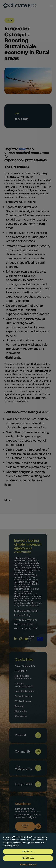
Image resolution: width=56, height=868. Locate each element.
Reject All (28, 858)
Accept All (28, 852)
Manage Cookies (28, 865)
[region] (28, 850)
